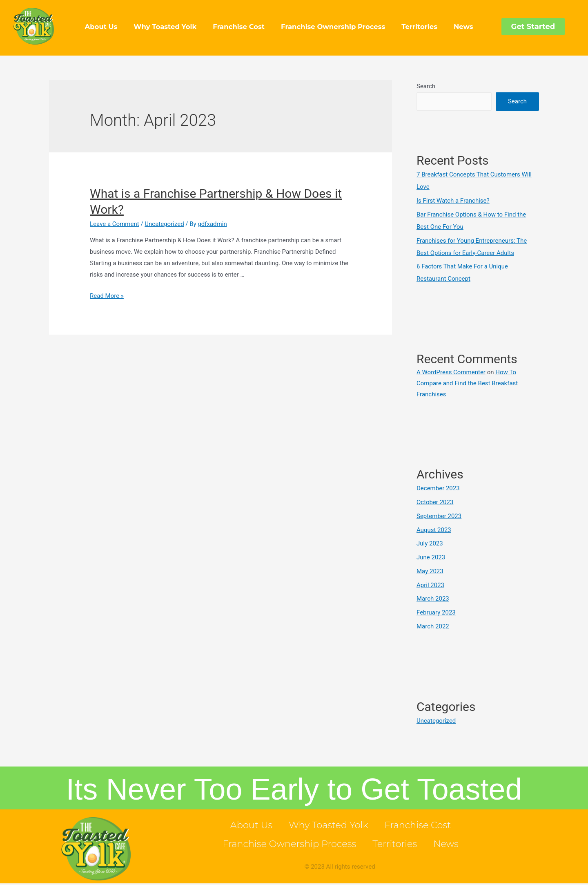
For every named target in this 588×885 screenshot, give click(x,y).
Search (426, 86)
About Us (101, 27)
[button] (533, 27)
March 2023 (433, 599)
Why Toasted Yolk (165, 27)
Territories (419, 27)
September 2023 (439, 516)
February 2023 (436, 612)
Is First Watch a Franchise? (453, 201)
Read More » (107, 296)
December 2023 (438, 488)
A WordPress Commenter (451, 372)
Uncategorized (164, 224)
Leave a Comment (115, 224)
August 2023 (434, 530)
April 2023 (430, 585)
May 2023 (430, 571)
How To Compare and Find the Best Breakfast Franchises (467, 383)
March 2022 (433, 626)
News (463, 27)
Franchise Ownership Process (333, 27)
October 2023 (435, 502)
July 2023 (430, 543)
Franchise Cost (239, 27)
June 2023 (431, 557)
